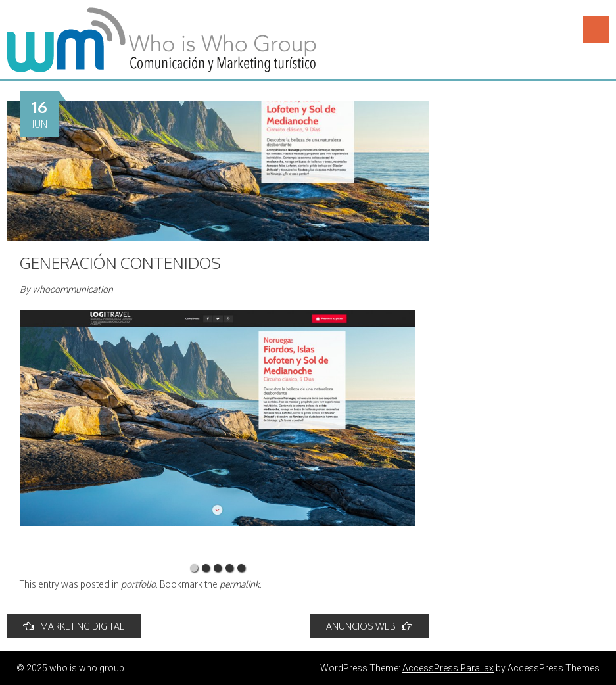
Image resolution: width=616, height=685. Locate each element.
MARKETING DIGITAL (74, 626)
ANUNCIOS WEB (369, 626)
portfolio (138, 584)
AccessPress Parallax (448, 668)
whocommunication (73, 289)
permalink (240, 584)
